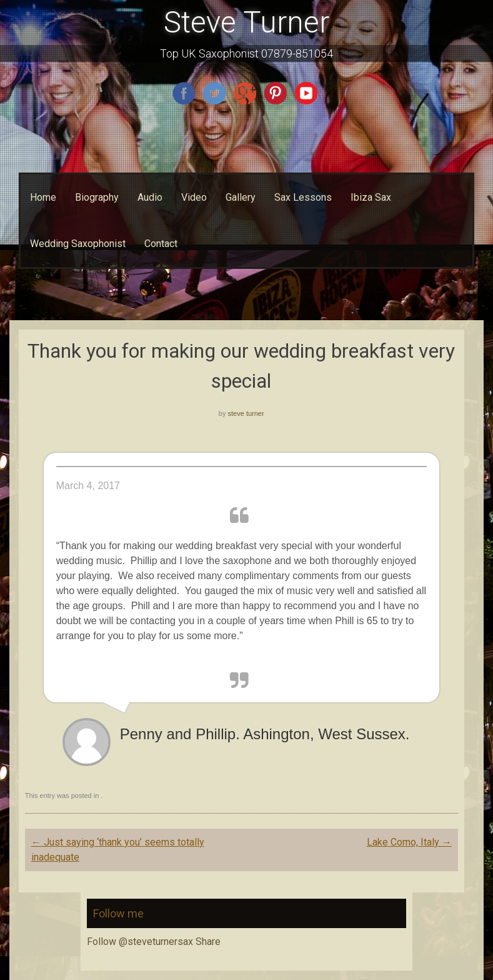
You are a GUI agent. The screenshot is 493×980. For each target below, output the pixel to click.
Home (43, 197)
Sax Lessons (303, 197)
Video (194, 197)
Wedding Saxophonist (78, 244)
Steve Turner (247, 22)
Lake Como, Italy (409, 842)
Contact (161, 244)
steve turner (246, 413)
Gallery (241, 197)
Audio (150, 197)
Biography (97, 197)
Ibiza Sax (371, 197)
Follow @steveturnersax (140, 942)
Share (208, 942)
